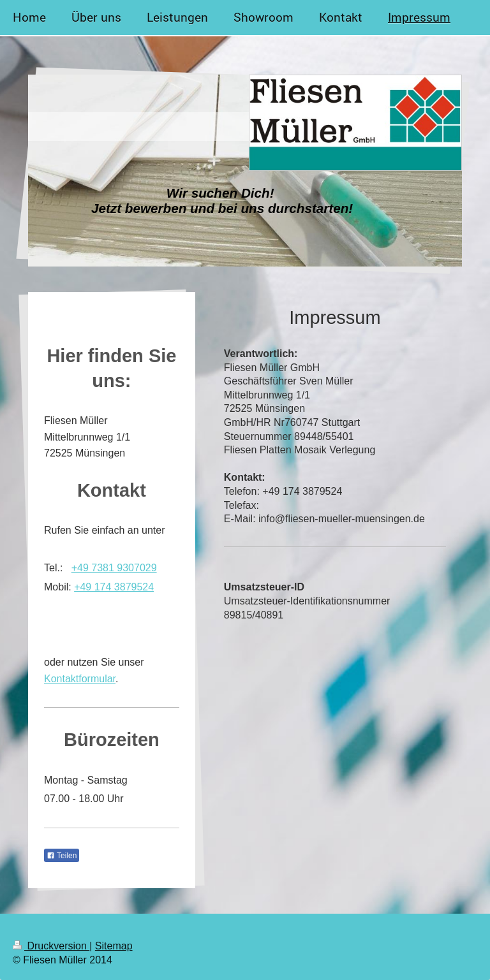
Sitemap (114, 946)
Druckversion (51, 946)
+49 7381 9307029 (114, 568)
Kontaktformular (80, 679)
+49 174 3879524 (114, 587)
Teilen (62, 856)
